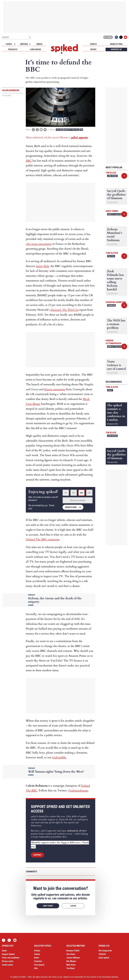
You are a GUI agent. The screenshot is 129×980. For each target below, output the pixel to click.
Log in (108, 37)
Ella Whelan (71, 961)
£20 (82, 493)
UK (81, 130)
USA (36, 968)
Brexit (37, 958)
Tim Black (111, 173)
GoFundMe (59, 757)
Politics (111, 256)
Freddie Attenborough (114, 342)
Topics (9, 44)
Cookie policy (7, 965)
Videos (39, 44)
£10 (74, 493)
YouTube (125, 37)
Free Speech (39, 965)
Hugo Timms (112, 211)
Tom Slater (112, 253)
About (4, 951)
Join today (48, 906)
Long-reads (36, 49)
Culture (60, 130)
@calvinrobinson (78, 791)
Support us (116, 49)
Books (93, 49)
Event (110, 390)
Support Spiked (8, 954)
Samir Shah (42, 266)
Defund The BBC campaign (43, 539)
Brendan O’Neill (73, 951)
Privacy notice (8, 961)
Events (93, 44)
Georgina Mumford (116, 302)
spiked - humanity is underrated (64, 49)
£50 (89, 493)
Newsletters (116, 44)
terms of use (57, 977)
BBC (29, 161)
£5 (66, 493)
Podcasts (13, 49)
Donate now (71, 507)
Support (37, 855)
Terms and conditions (11, 958)
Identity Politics (72, 130)
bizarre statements (55, 389)
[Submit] (30, 37)
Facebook (116, 37)
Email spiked (104, 958)
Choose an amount (78, 500)
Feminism (111, 305)
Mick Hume (71, 965)
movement (39, 244)
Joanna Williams (73, 958)
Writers (24, 44)
